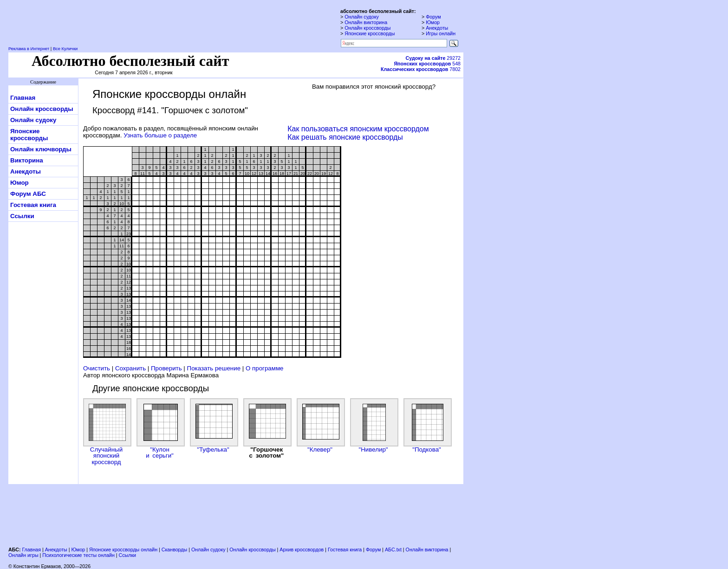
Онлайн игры (23, 555)
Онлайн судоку (362, 17)
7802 (421, 69)
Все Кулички (65, 49)
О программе (265, 368)
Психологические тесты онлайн (78, 555)
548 (427, 64)
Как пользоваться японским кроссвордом (358, 129)
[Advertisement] (236, 514)
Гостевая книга (33, 205)
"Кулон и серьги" (160, 429)
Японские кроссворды (370, 33)
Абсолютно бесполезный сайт (130, 61)
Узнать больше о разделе (160, 135)
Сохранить (130, 368)
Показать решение (214, 368)
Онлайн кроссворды (367, 28)
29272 (433, 58)
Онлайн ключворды (41, 149)
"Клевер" (320, 426)
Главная (23, 98)
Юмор (433, 22)
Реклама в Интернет (29, 49)
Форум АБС (28, 194)
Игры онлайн (441, 33)
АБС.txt (393, 550)
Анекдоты (437, 28)
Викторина (27, 160)
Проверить (166, 368)
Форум (433, 17)
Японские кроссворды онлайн (123, 550)
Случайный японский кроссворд (106, 432)
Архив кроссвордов (302, 550)
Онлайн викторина (366, 22)
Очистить (97, 368)
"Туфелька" (213, 426)
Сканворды (174, 550)
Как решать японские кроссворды (345, 137)
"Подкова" (427, 426)
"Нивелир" (373, 426)
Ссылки (22, 216)
